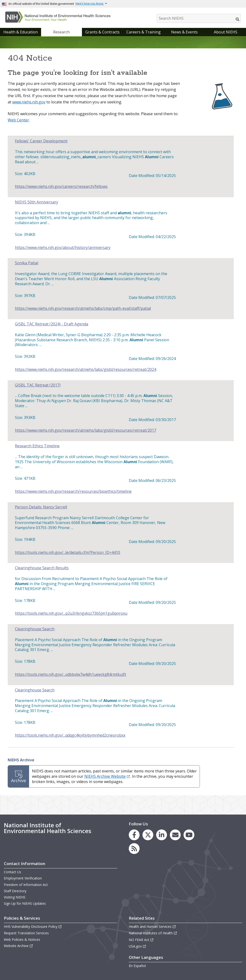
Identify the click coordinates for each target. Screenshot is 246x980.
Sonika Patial (27, 263)
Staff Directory (15, 891)
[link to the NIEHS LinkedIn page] (162, 835)
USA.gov (138, 946)
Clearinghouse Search (35, 629)
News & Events (184, 32)
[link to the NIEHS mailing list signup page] (175, 835)
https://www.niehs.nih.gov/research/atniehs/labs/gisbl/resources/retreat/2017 (86, 430)
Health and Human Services (152, 926)
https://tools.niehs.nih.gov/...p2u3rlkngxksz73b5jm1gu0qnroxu (71, 613)
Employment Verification (23, 878)
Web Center (18, 120)
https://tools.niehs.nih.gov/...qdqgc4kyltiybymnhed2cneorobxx (70, 735)
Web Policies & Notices (22, 939)
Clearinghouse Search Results (42, 568)
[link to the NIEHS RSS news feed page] (134, 849)
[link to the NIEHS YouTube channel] (189, 835)
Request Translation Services (26, 933)
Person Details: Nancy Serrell (41, 507)
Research (61, 32)
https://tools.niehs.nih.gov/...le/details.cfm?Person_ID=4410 (68, 553)
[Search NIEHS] (199, 18)
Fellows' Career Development (41, 141)
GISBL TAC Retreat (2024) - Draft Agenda (52, 324)
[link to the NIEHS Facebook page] (134, 835)
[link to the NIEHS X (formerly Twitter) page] (148, 835)
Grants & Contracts (102, 32)
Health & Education (21, 32)
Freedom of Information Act (26, 885)
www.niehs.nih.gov (29, 102)
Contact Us (12, 872)
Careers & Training (144, 32)
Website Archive (18, 946)
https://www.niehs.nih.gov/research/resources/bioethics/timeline (73, 491)
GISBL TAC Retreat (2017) (38, 385)
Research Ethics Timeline (37, 446)
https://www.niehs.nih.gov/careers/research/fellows (61, 187)
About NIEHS (226, 32)
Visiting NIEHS (15, 897)
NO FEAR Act (141, 940)
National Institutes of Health (153, 933)
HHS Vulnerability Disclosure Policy (33, 926)
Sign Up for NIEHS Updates (25, 903)
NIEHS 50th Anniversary (37, 202)
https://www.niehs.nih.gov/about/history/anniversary (63, 248)
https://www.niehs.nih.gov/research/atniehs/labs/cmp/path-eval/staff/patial (83, 308)
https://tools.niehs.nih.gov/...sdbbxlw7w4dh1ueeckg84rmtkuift (71, 674)
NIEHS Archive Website (107, 776)
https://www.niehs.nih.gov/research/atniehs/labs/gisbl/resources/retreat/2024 (86, 370)
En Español (137, 966)
